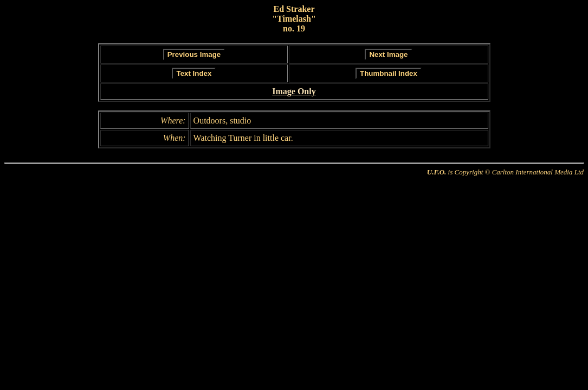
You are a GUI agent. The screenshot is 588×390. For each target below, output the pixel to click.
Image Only (294, 91)
